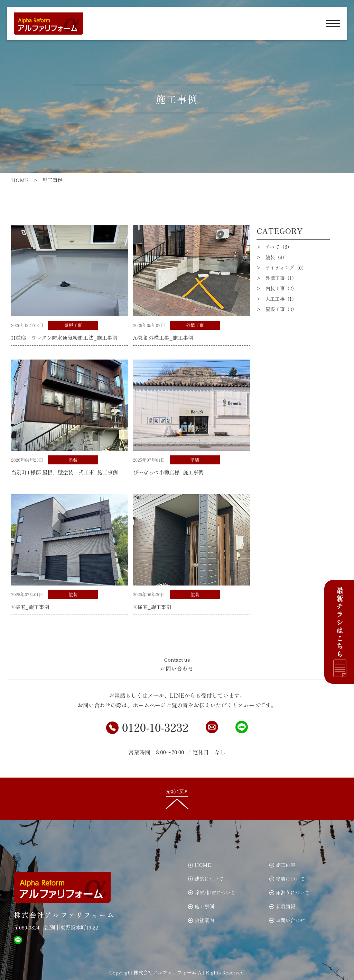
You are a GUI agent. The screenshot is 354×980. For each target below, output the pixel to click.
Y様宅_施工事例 (30, 607)
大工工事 (281, 299)
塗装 (73, 460)
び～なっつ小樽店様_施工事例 (168, 472)
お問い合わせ (287, 920)
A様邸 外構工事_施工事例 (163, 338)
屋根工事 (73, 325)
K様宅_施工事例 (152, 607)
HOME (200, 865)
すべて (278, 247)
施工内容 (282, 865)
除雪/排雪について (212, 892)
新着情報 (282, 906)
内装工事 (281, 288)
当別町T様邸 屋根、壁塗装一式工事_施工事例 (64, 472)
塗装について (287, 879)
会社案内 (201, 920)
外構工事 (195, 325)
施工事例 (201, 906)
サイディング (286, 267)
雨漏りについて (290, 892)
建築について (206, 879)
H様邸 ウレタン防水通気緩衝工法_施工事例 (64, 338)
